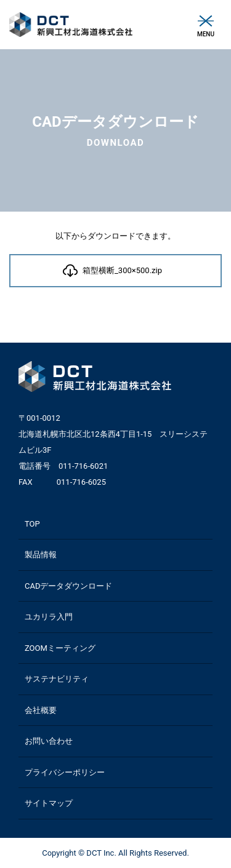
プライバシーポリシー (65, 772)
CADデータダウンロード (68, 586)
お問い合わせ (49, 741)
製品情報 (41, 555)
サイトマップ (49, 803)
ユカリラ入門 (49, 617)
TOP (32, 524)
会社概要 (41, 710)
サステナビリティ (57, 679)
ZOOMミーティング (60, 648)
